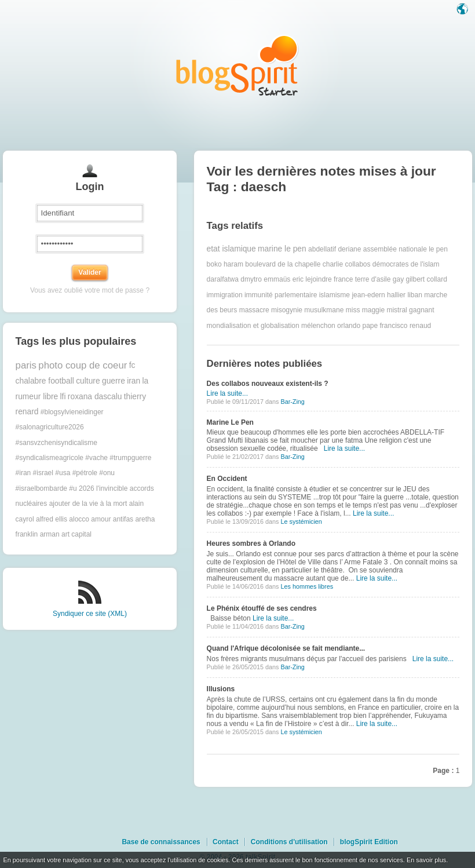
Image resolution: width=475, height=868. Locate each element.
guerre (114, 381)
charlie (333, 264)
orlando (349, 326)
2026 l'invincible (103, 488)
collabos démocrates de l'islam (392, 264)
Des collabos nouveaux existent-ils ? (268, 384)
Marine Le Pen (230, 422)
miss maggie (365, 310)
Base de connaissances (161, 842)
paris (26, 365)
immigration (225, 295)
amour (101, 519)
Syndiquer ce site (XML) (90, 614)
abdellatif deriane (335, 249)
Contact (226, 842)
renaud (420, 326)
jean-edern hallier (379, 295)
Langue (463, 10)
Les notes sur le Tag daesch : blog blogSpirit (237, 65)
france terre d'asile (362, 279)
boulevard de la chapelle (283, 264)
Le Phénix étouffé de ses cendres (262, 608)
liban (414, 295)
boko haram (225, 264)
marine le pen (282, 249)
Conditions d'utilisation (289, 842)
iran (134, 381)
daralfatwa (223, 279)
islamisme (335, 295)
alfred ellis (52, 519)
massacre (254, 310)
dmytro (251, 279)
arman (50, 534)
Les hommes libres (307, 586)
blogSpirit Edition (369, 842)
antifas (123, 519)
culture (88, 381)
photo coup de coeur (83, 365)
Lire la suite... (227, 393)
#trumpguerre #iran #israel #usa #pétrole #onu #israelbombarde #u (84, 473)
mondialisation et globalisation (253, 326)
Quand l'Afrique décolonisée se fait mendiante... (286, 648)
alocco (79, 519)
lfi (63, 397)
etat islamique (231, 249)
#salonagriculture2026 (50, 427)
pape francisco (385, 326)
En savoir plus (426, 860)
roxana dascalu (95, 397)
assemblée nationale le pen (405, 249)
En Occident (227, 479)
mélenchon (318, 326)
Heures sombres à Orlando (251, 544)
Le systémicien (301, 521)
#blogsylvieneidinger (72, 412)
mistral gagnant (410, 310)
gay (398, 279)
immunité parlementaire (281, 295)
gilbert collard (426, 279)
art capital (76, 534)
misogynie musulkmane (307, 310)
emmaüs (277, 279)
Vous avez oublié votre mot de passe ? (90, 290)
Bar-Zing (292, 402)
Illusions (221, 689)
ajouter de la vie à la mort (88, 504)
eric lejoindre (312, 279)
